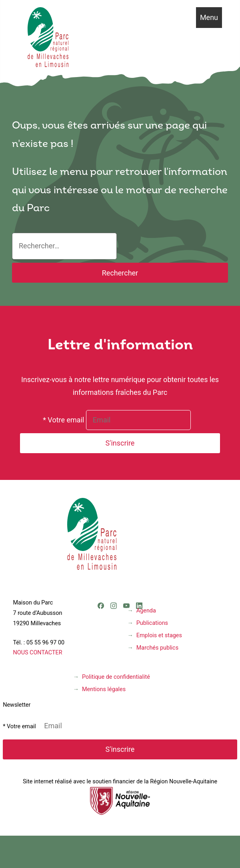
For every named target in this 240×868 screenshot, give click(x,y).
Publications (152, 623)
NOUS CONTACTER (37, 653)
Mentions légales (104, 689)
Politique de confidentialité (116, 677)
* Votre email (63, 420)
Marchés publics (157, 648)
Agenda (146, 611)
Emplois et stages (159, 635)
